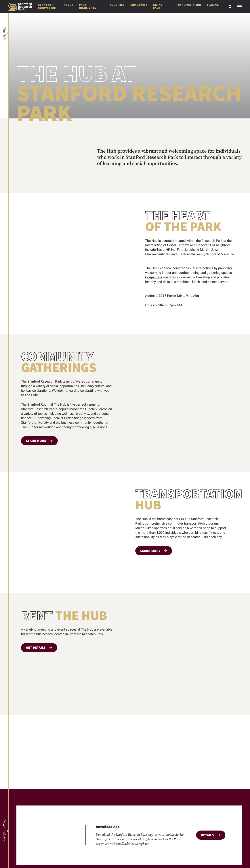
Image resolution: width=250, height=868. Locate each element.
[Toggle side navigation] (239, 7)
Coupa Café (154, 277)
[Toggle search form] (230, 7)
